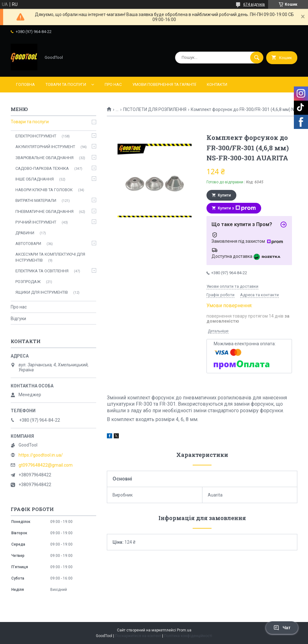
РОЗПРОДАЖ (28, 282)
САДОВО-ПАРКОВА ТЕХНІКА (42, 168)
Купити (224, 195)
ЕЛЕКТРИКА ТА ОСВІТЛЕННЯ (42, 271)
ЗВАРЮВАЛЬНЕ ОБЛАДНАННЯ (44, 158)
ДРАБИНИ (25, 233)
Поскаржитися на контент (138, 636)
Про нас (113, 84)
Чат (282, 628)
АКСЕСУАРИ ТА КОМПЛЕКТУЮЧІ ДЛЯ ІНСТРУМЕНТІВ (50, 257)
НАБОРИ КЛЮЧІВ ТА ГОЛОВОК (44, 190)
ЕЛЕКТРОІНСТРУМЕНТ (36, 136)
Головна (25, 84)
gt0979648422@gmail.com (46, 465)
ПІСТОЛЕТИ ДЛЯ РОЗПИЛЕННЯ (155, 109)
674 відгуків (254, 4)
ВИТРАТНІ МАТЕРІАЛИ (36, 200)
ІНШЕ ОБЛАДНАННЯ (35, 179)
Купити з (237, 208)
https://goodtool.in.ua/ (41, 455)
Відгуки (18, 319)
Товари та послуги (66, 84)
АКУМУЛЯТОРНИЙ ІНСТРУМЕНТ (45, 147)
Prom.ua (184, 630)
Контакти (217, 84)
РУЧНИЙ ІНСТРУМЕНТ (36, 222)
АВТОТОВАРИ (28, 244)
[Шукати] (257, 58)
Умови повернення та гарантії (164, 84)
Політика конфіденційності (188, 636)
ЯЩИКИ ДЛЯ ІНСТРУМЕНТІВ (42, 292)
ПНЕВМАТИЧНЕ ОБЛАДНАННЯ (44, 211)
